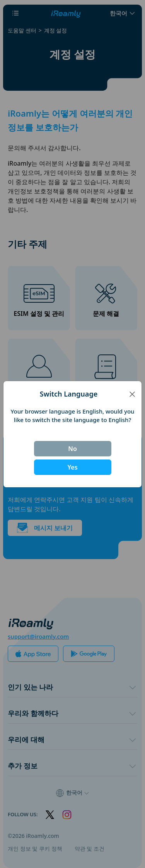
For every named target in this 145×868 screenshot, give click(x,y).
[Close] (132, 394)
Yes (72, 467)
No (72, 449)
